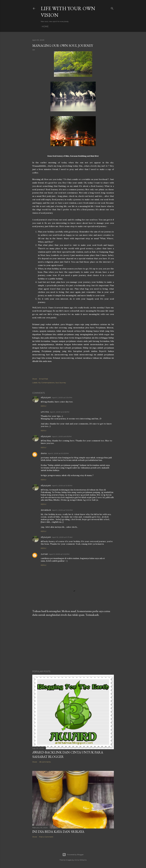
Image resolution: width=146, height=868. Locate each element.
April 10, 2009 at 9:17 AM (62, 537)
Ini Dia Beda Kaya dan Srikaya (58, 832)
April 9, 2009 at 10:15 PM (62, 486)
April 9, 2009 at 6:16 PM (60, 412)
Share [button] (35, 379)
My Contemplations (46, 383)
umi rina (45, 412)
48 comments (45, 762)
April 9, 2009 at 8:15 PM (62, 436)
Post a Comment (46, 837)
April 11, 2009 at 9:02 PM (59, 554)
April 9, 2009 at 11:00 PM (62, 510)
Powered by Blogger (73, 855)
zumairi (44, 554)
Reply (44, 406)
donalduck (46, 510)
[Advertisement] (73, 643)
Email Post (44, 379)
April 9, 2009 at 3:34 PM (62, 398)
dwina (44, 453)
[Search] (112, 8)
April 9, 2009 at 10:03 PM (58, 453)
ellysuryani (46, 397)
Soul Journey (61, 383)
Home (45, 27)
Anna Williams (81, 860)
